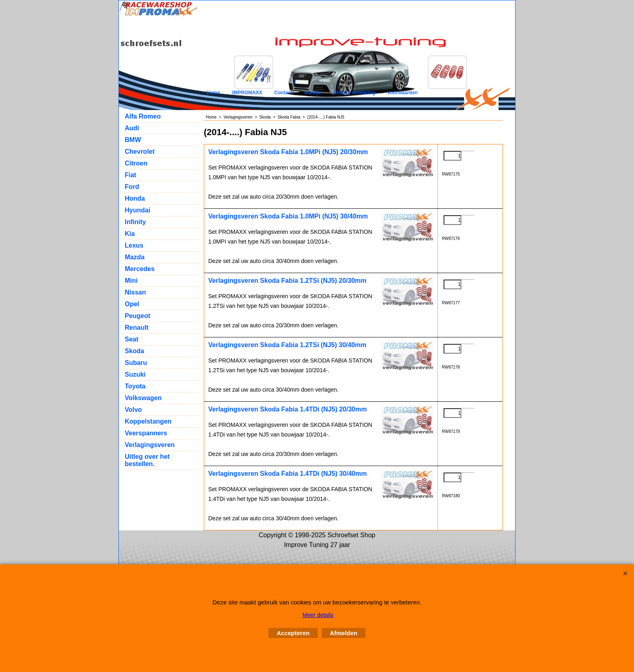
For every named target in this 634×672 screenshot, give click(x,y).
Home (213, 93)
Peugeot (138, 316)
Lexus (134, 245)
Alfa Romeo (143, 116)
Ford (132, 187)
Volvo (133, 410)
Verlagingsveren (150, 445)
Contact (283, 93)
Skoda (135, 351)
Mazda (135, 257)
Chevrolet (140, 152)
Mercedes (140, 269)
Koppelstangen (148, 421)
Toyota (135, 386)
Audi (132, 128)
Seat (132, 339)
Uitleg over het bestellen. (147, 460)
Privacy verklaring (354, 93)
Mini (131, 281)
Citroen (136, 163)
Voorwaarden (403, 93)
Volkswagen (143, 398)
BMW (133, 140)
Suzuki (135, 374)
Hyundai (138, 210)
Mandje (313, 93)
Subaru (136, 363)
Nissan (135, 292)
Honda (135, 198)
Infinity (135, 222)
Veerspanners (146, 433)
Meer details (318, 615)
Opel (132, 304)
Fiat (131, 175)
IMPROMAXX (247, 93)
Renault (137, 328)
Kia (130, 234)
